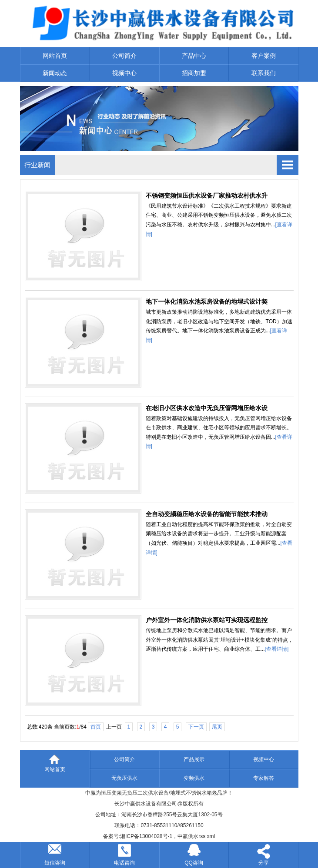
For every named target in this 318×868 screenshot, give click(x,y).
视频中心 (124, 73)
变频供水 (194, 778)
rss (202, 836)
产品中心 (194, 56)
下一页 (196, 727)
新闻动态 (55, 73)
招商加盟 (194, 73)
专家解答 (264, 778)
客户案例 (264, 56)
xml (211, 836)
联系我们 (264, 73)
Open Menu (288, 165)
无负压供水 (124, 778)
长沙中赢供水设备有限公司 (146, 804)
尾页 (217, 727)
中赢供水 (188, 836)
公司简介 (124, 56)
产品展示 (194, 759)
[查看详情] (277, 649)
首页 (96, 727)
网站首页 (55, 56)
